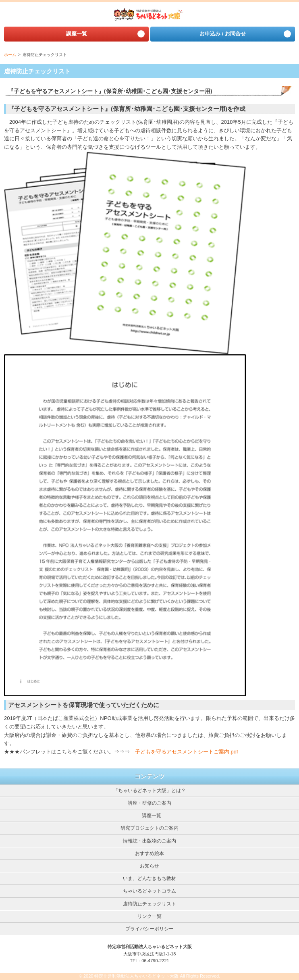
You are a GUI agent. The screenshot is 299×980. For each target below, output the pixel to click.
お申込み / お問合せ (223, 34)
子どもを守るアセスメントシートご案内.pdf (187, 752)
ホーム (10, 55)
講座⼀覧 (77, 34)
